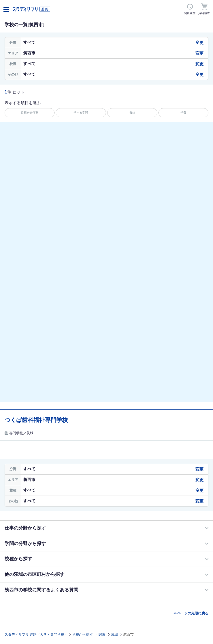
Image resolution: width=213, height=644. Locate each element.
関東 (102, 635)
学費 (183, 113)
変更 (199, 43)
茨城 (114, 635)
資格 (132, 113)
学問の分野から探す (25, 543)
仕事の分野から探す (25, 528)
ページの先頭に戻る (193, 613)
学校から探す (82, 635)
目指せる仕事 (30, 113)
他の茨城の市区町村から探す (34, 574)
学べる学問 (81, 113)
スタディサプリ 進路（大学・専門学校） (36, 635)
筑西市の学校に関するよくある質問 (41, 590)
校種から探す (18, 559)
